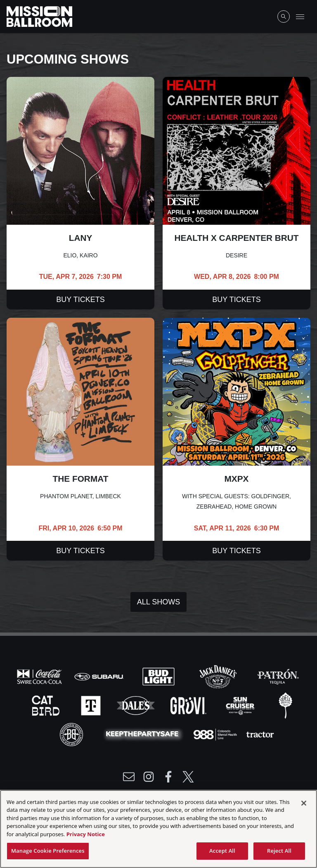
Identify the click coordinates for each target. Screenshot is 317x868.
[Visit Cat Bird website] (47, 705)
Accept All (222, 853)
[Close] (304, 805)
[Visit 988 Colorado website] (216, 734)
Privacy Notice (86, 836)
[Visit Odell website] (286, 705)
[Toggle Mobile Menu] (300, 17)
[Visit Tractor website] (260, 734)
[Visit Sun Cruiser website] (241, 705)
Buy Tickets (80, 300)
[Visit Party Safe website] (144, 734)
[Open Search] (284, 17)
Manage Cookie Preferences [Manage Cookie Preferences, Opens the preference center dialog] (48, 853)
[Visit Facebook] (168, 777)
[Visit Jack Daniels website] (219, 676)
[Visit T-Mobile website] (92, 705)
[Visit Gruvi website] (189, 705)
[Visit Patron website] (277, 676)
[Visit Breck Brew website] (72, 734)
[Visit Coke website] (40, 676)
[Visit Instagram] (149, 777)
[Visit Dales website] (137, 705)
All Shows (158, 602)
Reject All (279, 853)
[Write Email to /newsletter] (129, 777)
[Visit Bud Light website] (159, 676)
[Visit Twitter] (188, 777)
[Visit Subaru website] (100, 676)
